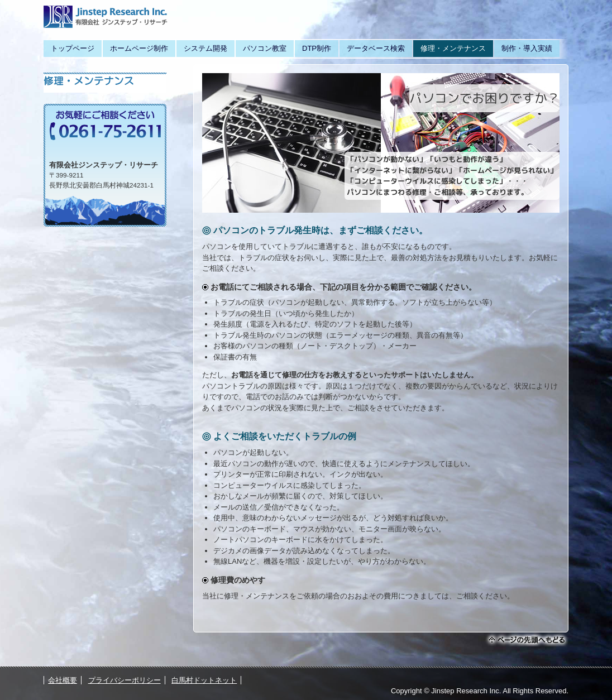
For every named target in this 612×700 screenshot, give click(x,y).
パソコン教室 (265, 48)
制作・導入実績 (527, 48)
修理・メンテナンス (453, 48)
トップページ (73, 48)
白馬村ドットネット (204, 680)
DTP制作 (317, 48)
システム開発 (205, 48)
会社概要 (63, 680)
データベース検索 (376, 48)
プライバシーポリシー (125, 680)
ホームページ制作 (139, 48)
